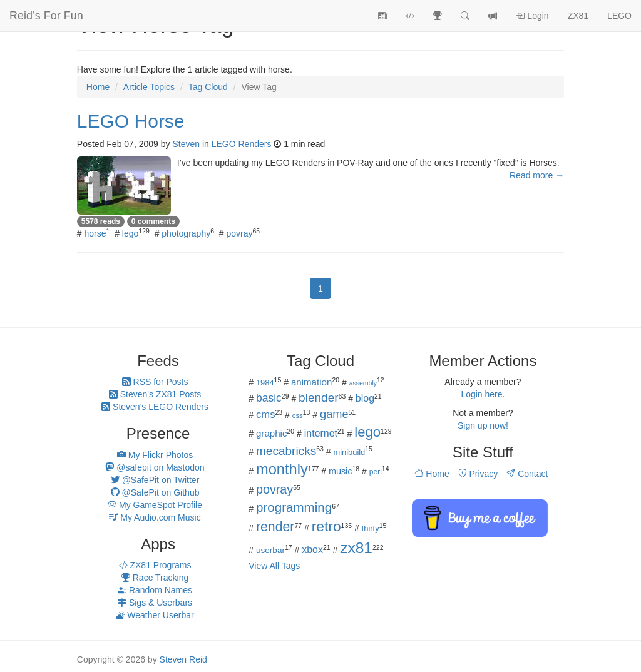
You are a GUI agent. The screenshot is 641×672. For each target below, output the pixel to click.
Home (432, 474)
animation (312, 382)
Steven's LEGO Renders (155, 407)
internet (321, 433)
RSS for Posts (155, 382)
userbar (270, 550)
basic (269, 398)
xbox (312, 550)
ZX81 (578, 16)
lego (130, 233)
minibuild (349, 452)
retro (326, 526)
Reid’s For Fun (46, 16)
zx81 (356, 548)
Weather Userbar (155, 615)
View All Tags (274, 566)
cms (266, 415)
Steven (186, 144)
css (298, 415)
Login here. (483, 394)
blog (365, 398)
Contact (527, 474)
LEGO (619, 16)
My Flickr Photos (155, 455)
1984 (265, 383)
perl (376, 472)
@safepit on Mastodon (155, 467)
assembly (363, 383)
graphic (272, 433)
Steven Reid (183, 659)
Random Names (155, 590)
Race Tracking (155, 578)
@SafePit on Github (155, 492)
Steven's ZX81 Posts (155, 394)
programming (294, 507)
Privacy (478, 474)
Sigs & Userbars (155, 603)
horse (95, 233)
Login (532, 16)
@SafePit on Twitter (155, 480)
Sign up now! (483, 425)
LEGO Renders (242, 144)
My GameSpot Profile (155, 505)
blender (319, 398)
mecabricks (286, 451)
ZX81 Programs (155, 565)
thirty (371, 528)
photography (186, 233)
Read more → (537, 175)
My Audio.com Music (155, 517)
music (341, 471)
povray (239, 233)
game (334, 414)
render (275, 527)
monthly (282, 469)
